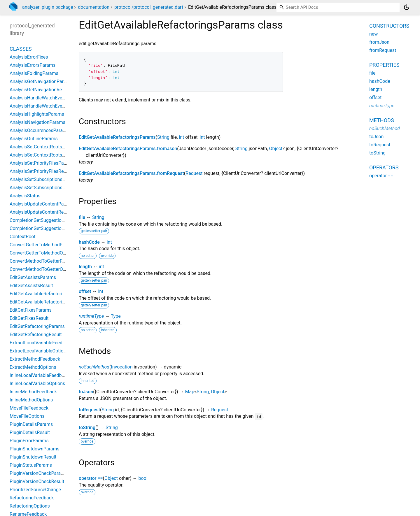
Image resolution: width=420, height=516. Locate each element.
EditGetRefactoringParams (37, 326)
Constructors (389, 26)
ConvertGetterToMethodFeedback (45, 245)
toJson (86, 392)
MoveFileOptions (27, 416)
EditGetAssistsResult (31, 286)
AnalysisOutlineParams (34, 139)
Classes (21, 49)
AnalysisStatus (25, 196)
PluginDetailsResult (30, 432)
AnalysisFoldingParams (34, 73)
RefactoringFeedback (32, 498)
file (82, 217)
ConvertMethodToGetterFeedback (45, 261)
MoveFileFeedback (29, 408)
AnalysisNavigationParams (37, 122)
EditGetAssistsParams (33, 277)
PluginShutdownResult (33, 457)
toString (87, 428)
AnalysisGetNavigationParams (41, 81)
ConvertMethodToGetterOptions (43, 269)
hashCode (89, 242)
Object (276, 149)
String (163, 137)
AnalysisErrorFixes (29, 57)
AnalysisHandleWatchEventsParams (47, 98)
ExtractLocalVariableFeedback (41, 343)
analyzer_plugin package (48, 7)
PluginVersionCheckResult (37, 481)
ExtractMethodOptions (33, 367)
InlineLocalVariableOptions (37, 384)
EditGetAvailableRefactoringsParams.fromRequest (131, 173)
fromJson (379, 42)
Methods (382, 120)
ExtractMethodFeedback (35, 359)
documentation (94, 7)
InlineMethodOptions (31, 400)
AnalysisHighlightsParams (37, 114)
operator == (91, 478)
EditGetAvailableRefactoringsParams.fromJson (128, 149)
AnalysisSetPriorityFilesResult (41, 171)
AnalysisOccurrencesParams (39, 130)
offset (85, 291)
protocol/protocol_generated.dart (149, 7)
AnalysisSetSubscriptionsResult (42, 188)
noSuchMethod (94, 367)
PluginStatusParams (31, 465)
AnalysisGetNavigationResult (40, 90)
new (373, 34)
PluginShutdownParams (35, 449)
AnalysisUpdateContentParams (42, 204)
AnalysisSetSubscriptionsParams (44, 179)
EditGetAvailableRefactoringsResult (46, 302)
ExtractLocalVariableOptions (39, 351)
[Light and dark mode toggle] (407, 7)
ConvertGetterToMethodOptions (43, 253)
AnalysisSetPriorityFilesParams (42, 163)
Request (194, 173)
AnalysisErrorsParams (33, 65)
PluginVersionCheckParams (38, 473)
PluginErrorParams (29, 441)
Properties (384, 65)
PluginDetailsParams (31, 424)
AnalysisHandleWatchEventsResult (46, 106)
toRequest (89, 410)
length (85, 267)
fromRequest (383, 50)
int (181, 137)
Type (116, 316)
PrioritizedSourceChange (35, 490)
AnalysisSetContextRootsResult (42, 155)
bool (143, 478)
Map (190, 392)
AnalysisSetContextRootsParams (44, 147)
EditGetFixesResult (29, 318)
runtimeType (91, 316)
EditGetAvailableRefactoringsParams (117, 137)
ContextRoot (23, 237)
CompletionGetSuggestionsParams (46, 220)
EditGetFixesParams (31, 310)
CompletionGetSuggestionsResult (45, 228)
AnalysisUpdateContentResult (40, 212)
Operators (384, 167)
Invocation (122, 367)
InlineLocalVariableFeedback (39, 375)
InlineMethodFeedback (33, 392)
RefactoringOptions (30, 506)
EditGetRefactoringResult (36, 335)
